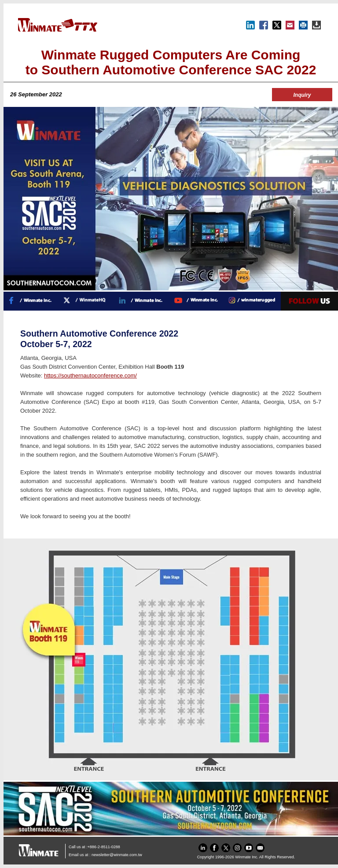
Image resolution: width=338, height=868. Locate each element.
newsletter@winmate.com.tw (117, 855)
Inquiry (302, 95)
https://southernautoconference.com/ (90, 375)
